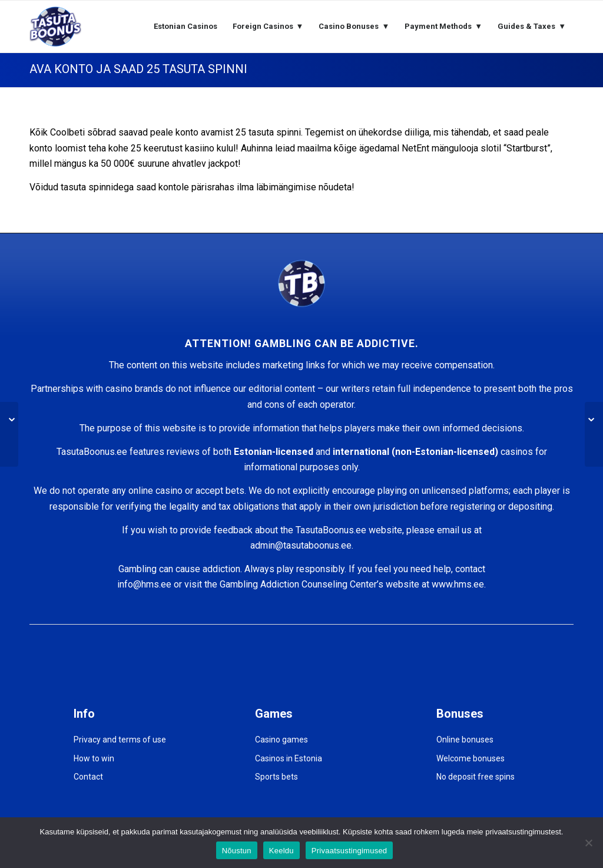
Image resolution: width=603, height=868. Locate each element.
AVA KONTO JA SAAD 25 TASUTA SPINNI (138, 69)
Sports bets (276, 777)
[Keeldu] (588, 843)
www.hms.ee (458, 584)
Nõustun (237, 851)
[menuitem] (185, 27)
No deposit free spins (476, 777)
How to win (94, 758)
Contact (88, 777)
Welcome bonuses (471, 758)
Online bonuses (465, 740)
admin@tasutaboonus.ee (301, 545)
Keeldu (281, 851)
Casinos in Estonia (289, 758)
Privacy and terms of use (120, 740)
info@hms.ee (144, 584)
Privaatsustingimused (349, 851)
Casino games (281, 740)
